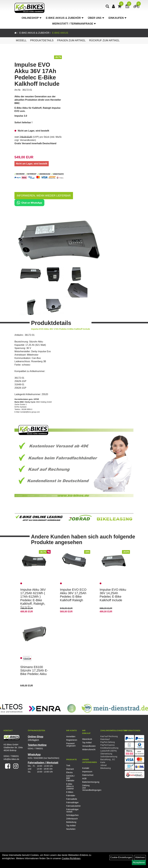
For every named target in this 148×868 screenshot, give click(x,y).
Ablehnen (140, 857)
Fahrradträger (72, 802)
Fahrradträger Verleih (72, 811)
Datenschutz (87, 775)
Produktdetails (42, 40)
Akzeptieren (139, 862)
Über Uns (96, 18)
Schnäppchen (72, 815)
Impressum (87, 772)
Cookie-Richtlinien (71, 858)
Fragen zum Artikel (71, 40)
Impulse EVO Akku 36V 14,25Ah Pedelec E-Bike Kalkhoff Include (113, 595)
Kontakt (86, 768)
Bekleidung (71, 822)
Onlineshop (32, 18)
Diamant (70, 769)
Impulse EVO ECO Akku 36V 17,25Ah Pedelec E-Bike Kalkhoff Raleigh (73, 595)
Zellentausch (72, 819)
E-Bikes (70, 792)
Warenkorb (87, 739)
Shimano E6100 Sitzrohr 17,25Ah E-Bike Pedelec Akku (34, 670)
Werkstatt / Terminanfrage (74, 24)
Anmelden (71, 736)
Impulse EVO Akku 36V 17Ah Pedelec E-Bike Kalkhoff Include (37, 74)
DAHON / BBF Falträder (70, 778)
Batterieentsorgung (87, 782)
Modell (21, 40)
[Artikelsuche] (107, 7)
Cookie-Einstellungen (121, 857)
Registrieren (71, 740)
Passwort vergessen (71, 745)
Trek (68, 766)
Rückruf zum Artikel (104, 40)
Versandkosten (27, 140)
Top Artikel (87, 743)
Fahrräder (71, 796)
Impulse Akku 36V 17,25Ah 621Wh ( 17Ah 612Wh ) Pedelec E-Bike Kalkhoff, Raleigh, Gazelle (33, 598)
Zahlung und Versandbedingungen (87, 788)
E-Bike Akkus (60, 33)
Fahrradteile (72, 799)
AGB (84, 779)
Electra (69, 772)
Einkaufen (118, 18)
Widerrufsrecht (87, 749)
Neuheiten (71, 829)
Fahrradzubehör (72, 806)
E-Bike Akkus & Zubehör (65, 18)
